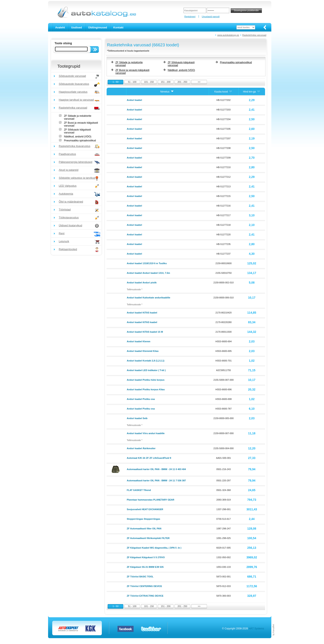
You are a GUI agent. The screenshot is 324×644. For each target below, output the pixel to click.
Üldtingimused (98, 27)
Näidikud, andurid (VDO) (78, 137)
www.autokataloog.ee (228, 35)
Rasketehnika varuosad (254, 35)
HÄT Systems (256, 629)
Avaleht (60, 27)
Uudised (76, 27)
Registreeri (190, 16)
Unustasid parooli (211, 16)
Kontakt (118, 27)
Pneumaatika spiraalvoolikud (80, 141)
